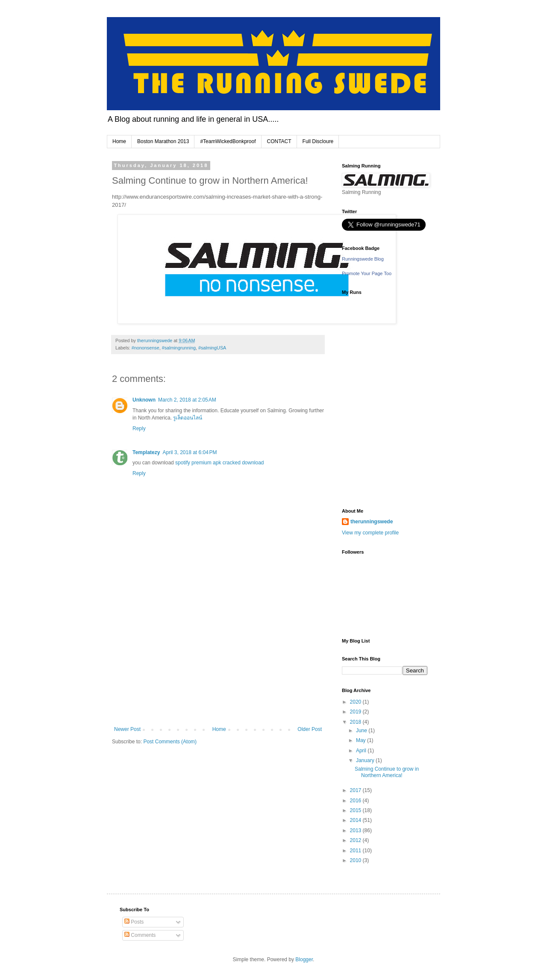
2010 (356, 860)
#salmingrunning (179, 348)
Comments (140, 935)
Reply (139, 428)
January (366, 760)
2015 (356, 810)
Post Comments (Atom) (170, 742)
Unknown (144, 400)
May (362, 740)
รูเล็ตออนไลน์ (188, 418)
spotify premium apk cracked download (219, 463)
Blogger (304, 959)
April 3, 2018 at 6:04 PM (190, 452)
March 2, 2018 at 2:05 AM (187, 400)
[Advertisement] (218, 662)
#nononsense (146, 348)
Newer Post (127, 729)
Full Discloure (318, 141)
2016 (356, 801)
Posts (134, 922)
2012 (356, 840)
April (362, 751)
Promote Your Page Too (367, 273)
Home (119, 141)
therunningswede (372, 522)
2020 (356, 702)
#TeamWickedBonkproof (228, 141)
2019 (356, 712)
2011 (356, 851)
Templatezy (146, 452)
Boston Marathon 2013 (163, 141)
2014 (356, 820)
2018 (356, 722)
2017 (356, 790)
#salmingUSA (212, 348)
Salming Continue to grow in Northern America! (387, 772)
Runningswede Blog (363, 259)
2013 (356, 830)
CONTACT (279, 141)
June (362, 731)
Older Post (310, 729)
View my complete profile (370, 533)
